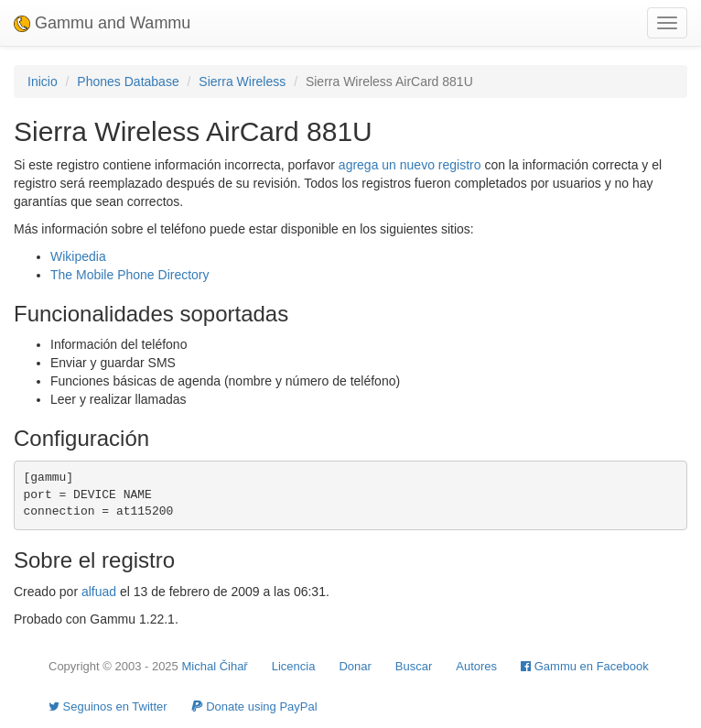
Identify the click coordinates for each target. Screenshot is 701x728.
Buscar (414, 666)
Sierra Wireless (242, 81)
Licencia (294, 666)
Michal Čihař (214, 666)
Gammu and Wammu (102, 23)
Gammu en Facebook (585, 666)
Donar (355, 666)
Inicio (43, 81)
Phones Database (128, 81)
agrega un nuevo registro (410, 165)
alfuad (99, 592)
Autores (476, 666)
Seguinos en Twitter (108, 706)
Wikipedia (78, 256)
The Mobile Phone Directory (130, 275)
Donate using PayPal (254, 706)
